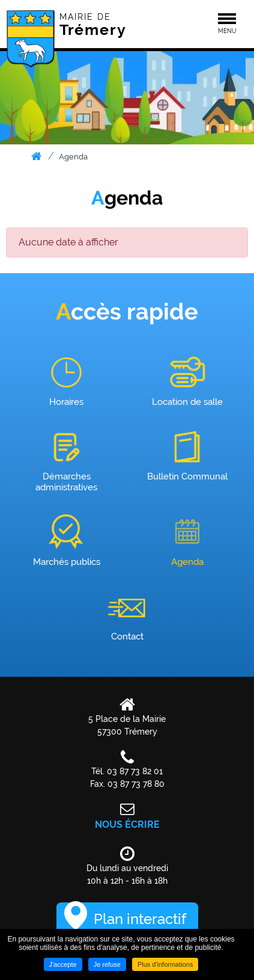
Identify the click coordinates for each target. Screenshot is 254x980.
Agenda (73, 157)
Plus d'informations (165, 964)
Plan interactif (140, 919)
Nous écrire (127, 824)
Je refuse (107, 964)
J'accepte (63, 964)
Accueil (37, 156)
